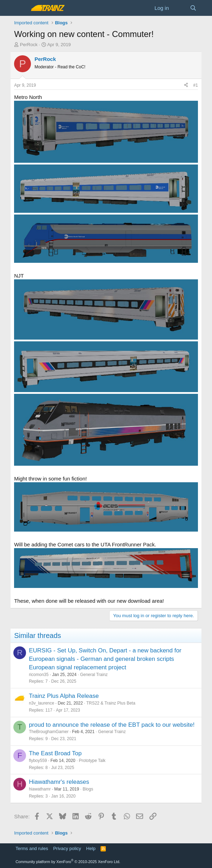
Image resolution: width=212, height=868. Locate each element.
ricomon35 (39, 675)
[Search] (193, 8)
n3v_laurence (41, 703)
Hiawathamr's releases (59, 782)
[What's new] (179, 8)
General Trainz (94, 675)
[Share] (186, 85)
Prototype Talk (92, 761)
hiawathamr (40, 789)
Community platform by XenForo (68, 862)
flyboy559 (38, 761)
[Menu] (20, 8)
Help (91, 848)
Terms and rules (32, 848)
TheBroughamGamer (49, 732)
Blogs (88, 789)
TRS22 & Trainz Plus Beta (111, 703)
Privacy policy (67, 848)
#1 (195, 85)
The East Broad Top (55, 753)
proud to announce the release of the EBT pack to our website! (112, 725)
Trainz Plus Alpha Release (64, 696)
